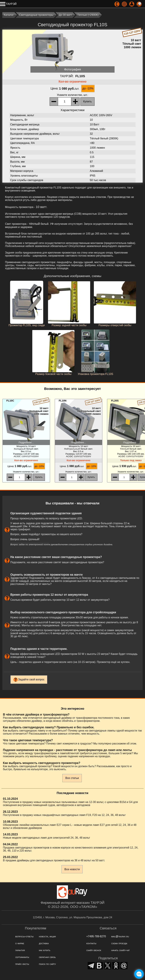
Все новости (72, 869)
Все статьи (72, 778)
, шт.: (72, 95)
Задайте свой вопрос (31, 679)
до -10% (88, 88)
